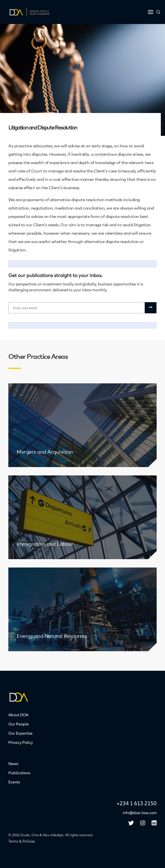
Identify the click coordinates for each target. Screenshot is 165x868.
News (13, 764)
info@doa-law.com (140, 813)
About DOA (18, 715)
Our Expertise (20, 733)
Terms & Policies (22, 841)
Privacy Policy (21, 742)
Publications (19, 773)
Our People (19, 724)
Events (14, 782)
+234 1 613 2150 (137, 804)
